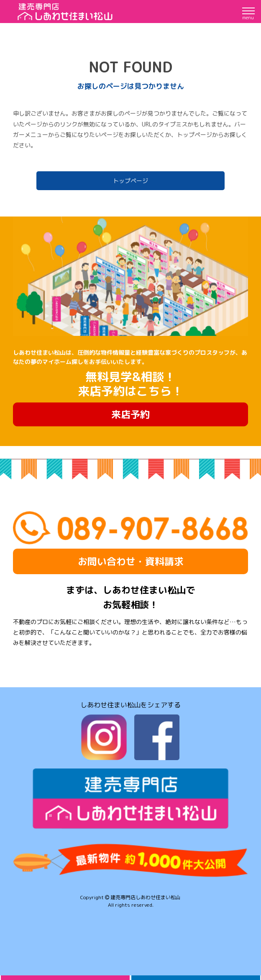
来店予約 (130, 414)
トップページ (130, 181)
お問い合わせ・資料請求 (131, 561)
